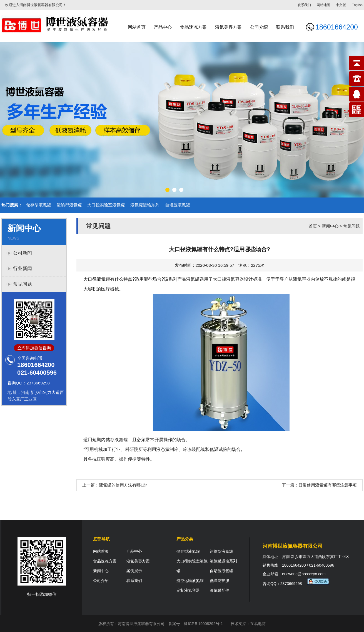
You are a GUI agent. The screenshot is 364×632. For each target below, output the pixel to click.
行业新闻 (23, 269)
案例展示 (134, 571)
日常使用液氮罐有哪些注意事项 (328, 485)
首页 (313, 226)
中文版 (341, 5)
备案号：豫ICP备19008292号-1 (196, 624)
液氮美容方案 (228, 27)
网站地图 (323, 5)
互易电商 (258, 624)
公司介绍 (259, 27)
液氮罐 (193, 279)
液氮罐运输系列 (145, 205)
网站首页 (137, 27)
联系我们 (304, 5)
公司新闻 (23, 253)
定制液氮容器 (188, 590)
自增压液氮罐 (178, 205)
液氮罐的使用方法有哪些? (123, 485)
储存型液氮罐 (39, 205)
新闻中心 (330, 226)
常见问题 (23, 284)
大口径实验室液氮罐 (106, 205)
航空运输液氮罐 (190, 581)
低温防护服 (220, 581)
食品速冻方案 (193, 27)
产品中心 (163, 27)
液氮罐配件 (220, 590)
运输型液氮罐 (69, 205)
